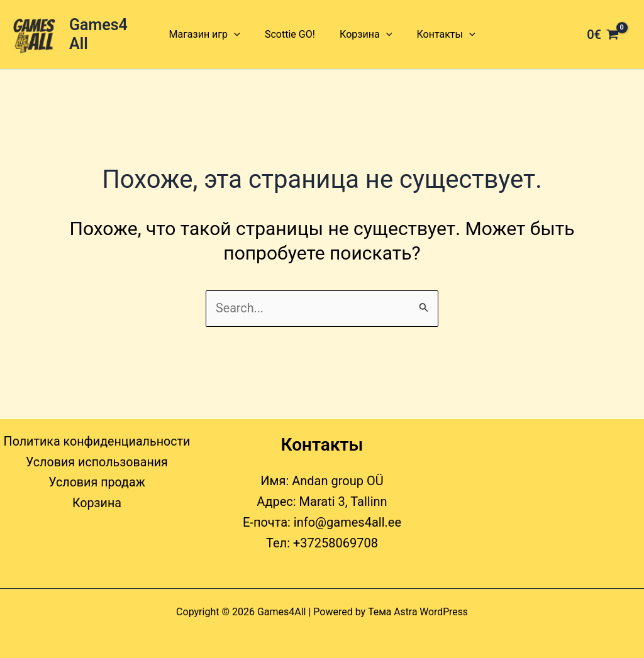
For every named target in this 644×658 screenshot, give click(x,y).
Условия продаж (97, 484)
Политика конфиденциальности (97, 442)
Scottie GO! (292, 34)
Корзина (363, 35)
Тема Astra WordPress (418, 612)
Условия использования (97, 463)
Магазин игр (211, 35)
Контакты (439, 35)
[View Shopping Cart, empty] (603, 35)
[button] (241, 35)
